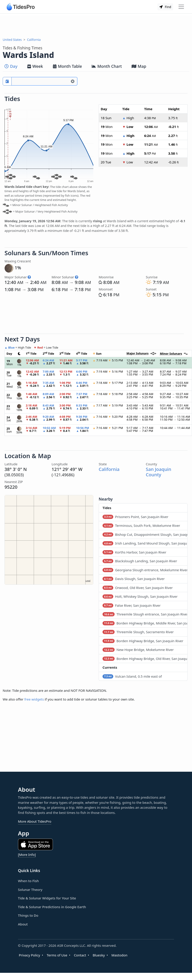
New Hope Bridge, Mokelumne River (138, 650)
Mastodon (119, 955)
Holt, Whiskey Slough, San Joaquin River (140, 596)
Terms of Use (57, 955)
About (23, 924)
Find (165, 7)
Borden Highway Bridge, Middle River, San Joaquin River (145, 623)
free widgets (34, 699)
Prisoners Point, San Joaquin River (135, 517)
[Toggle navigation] (181, 7)
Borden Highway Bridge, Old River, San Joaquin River (145, 659)
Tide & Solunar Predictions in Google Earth (52, 907)
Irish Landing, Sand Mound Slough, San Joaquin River (145, 543)
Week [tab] (35, 66)
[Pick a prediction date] (7, 81)
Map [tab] (139, 66)
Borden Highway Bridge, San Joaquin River (143, 641)
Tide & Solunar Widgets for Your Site (47, 898)
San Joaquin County (158, 472)
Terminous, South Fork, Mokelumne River (141, 525)
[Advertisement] (96, 26)
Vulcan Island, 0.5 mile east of (132, 676)
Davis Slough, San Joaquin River (134, 579)
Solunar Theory (30, 890)
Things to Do (28, 915)
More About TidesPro (35, 821)
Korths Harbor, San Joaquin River (134, 552)
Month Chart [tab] (107, 66)
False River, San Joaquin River (132, 605)
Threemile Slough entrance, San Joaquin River (145, 614)
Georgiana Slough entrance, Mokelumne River (145, 570)
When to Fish (28, 881)
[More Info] (27, 855)
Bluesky (99, 955)
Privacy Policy (29, 955)
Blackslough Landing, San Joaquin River (140, 561)
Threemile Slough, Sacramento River (138, 632)
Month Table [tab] (68, 66)
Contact (80, 955)
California (34, 40)
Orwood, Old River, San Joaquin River (138, 588)
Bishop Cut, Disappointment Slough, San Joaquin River (145, 534)
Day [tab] (11, 66)
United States (12, 40)
